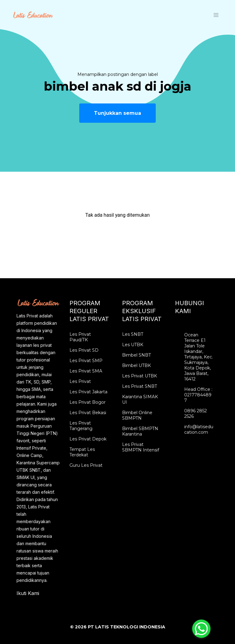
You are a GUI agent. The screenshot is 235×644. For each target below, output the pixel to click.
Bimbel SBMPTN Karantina (140, 431)
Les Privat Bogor (88, 402)
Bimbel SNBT (136, 355)
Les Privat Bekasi (88, 413)
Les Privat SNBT (140, 386)
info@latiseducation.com (199, 429)
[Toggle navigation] (216, 15)
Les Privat (80, 381)
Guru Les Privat (86, 465)
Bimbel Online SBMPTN (137, 415)
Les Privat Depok (88, 439)
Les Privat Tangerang (81, 426)
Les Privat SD (84, 350)
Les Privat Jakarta (88, 392)
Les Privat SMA (86, 371)
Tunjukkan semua (117, 113)
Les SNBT (133, 334)
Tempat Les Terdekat (82, 452)
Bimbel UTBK (136, 365)
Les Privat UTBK (140, 376)
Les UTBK (133, 345)
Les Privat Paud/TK (80, 337)
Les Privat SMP (86, 361)
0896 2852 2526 (196, 414)
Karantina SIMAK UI (140, 399)
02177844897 (198, 398)
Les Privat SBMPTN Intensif (141, 447)
